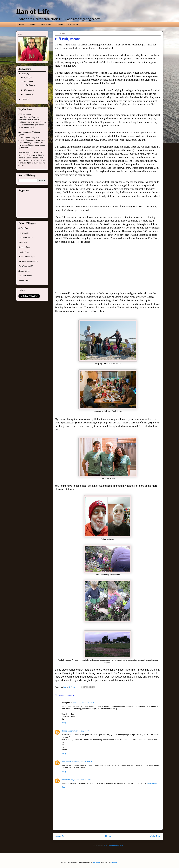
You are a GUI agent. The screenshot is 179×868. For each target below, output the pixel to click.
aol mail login (153, 783)
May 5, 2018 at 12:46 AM (81, 780)
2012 (24, 99)
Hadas (64, 731)
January (28, 94)
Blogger (114, 862)
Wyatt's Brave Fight (27, 257)
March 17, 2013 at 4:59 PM (84, 703)
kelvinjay (97, 862)
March (27, 81)
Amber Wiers (24, 280)
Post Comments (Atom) (113, 845)
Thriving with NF (26, 266)
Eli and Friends (25, 276)
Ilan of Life (33, 11)
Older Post (155, 836)
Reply (64, 723)
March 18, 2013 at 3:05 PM (82, 762)
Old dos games (25, 114)
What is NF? (46, 25)
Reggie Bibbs (24, 271)
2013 (24, 74)
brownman (66, 762)
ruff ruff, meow (30, 85)
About (32, 25)
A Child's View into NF (28, 261)
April (27, 77)
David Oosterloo (25, 238)
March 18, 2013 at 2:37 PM (79, 731)
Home (22, 25)
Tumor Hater (24, 233)
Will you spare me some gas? (31, 152)
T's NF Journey (25, 252)
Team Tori (23, 242)
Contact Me (73, 25)
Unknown (66, 780)
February (28, 90)
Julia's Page (24, 228)
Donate (60, 25)
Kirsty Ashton (24, 247)
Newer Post (60, 836)
